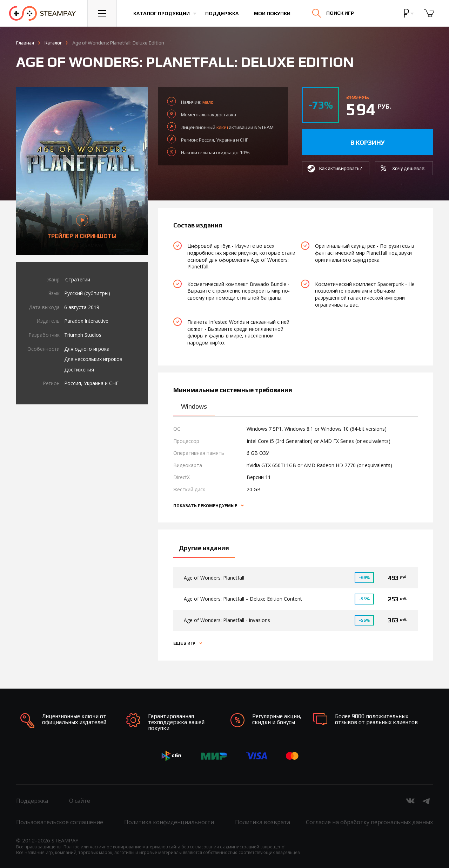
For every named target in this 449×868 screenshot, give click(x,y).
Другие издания (204, 548)
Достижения (79, 370)
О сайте (80, 801)
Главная (25, 43)
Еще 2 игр (185, 643)
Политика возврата (263, 822)
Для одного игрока (87, 349)
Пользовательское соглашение (60, 822)
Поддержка (222, 13)
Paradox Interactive (86, 321)
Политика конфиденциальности (169, 822)
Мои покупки (272, 13)
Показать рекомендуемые (206, 506)
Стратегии (78, 279)
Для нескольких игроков (93, 359)
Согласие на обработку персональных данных (369, 822)
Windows (194, 406)
